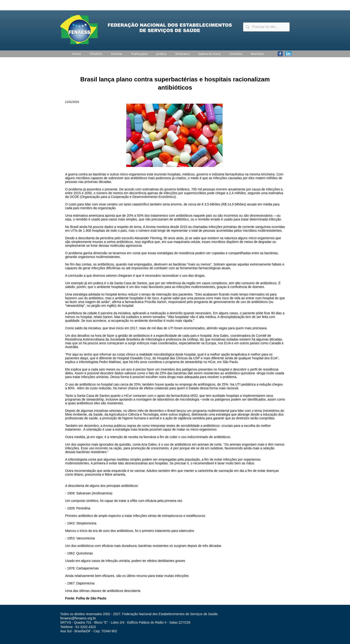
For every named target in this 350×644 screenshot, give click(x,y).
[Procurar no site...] (266, 27)
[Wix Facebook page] (280, 54)
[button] (95, 54)
